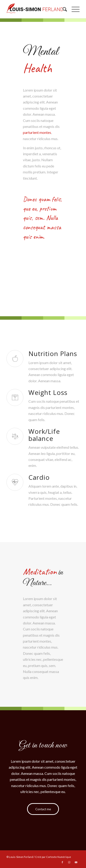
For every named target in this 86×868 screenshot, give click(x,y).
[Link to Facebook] (62, 862)
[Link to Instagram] (69, 862)
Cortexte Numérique (59, 857)
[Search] (62, 9)
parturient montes (37, 132)
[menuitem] (62, 9)
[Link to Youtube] (76, 862)
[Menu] (73, 9)
